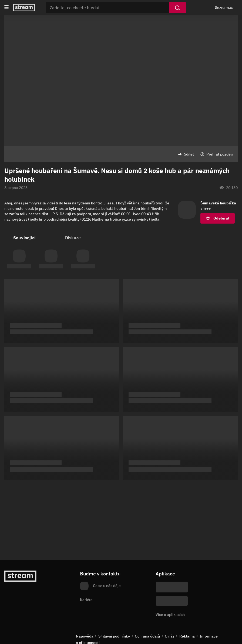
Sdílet (189, 154)
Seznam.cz (224, 8)
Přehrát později (220, 154)
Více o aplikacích (170, 615)
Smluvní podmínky (114, 636)
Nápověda (85, 636)
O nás (170, 636)
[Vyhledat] (177, 8)
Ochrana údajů (147, 636)
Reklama (187, 636)
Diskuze (73, 238)
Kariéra (86, 600)
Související (24, 238)
